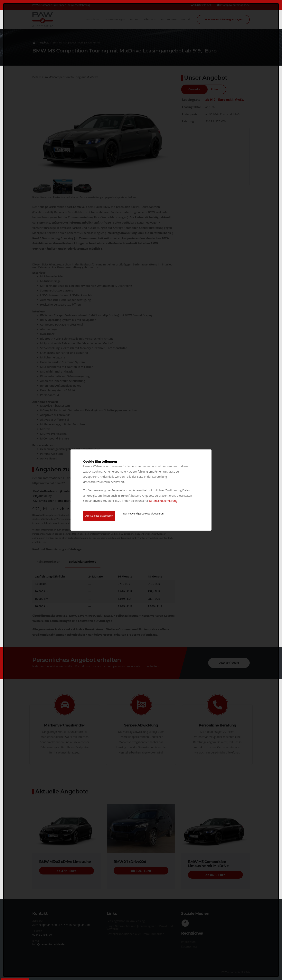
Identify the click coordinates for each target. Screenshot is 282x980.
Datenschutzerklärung (163, 501)
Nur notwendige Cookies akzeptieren (143, 513)
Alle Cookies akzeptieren (99, 516)
